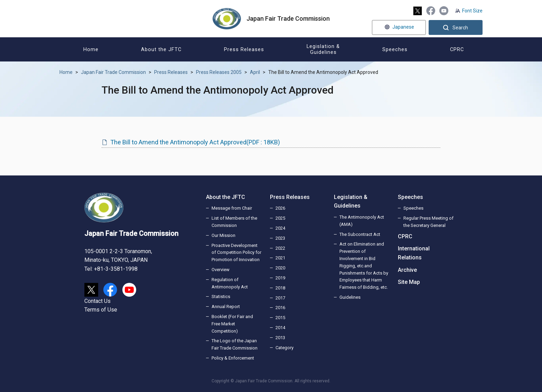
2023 (280, 238)
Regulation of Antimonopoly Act (230, 283)
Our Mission (223, 235)
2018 (280, 288)
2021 (280, 258)
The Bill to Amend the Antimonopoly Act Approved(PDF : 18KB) (195, 142)
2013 (280, 338)
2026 (280, 208)
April (255, 72)
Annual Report (226, 307)
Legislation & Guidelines (351, 202)
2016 (280, 308)
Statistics (221, 297)
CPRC (405, 236)
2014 (280, 328)
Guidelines (350, 297)
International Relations (414, 253)
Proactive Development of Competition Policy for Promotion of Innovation (236, 253)
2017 (280, 298)
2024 (280, 228)
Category (284, 348)
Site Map (409, 282)
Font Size (472, 11)
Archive (407, 270)
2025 (280, 218)
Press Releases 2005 (219, 72)
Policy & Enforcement (233, 358)
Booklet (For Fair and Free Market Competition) (232, 324)
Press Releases (171, 72)
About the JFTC (226, 197)
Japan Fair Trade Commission (113, 72)
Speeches (410, 197)
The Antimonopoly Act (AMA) (362, 221)
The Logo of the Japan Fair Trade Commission (235, 344)
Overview (221, 270)
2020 (280, 268)
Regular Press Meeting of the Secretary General (428, 222)
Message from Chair (232, 208)
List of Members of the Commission (234, 222)
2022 (280, 248)
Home (66, 72)
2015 (280, 318)
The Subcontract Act (360, 234)
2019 (280, 278)
